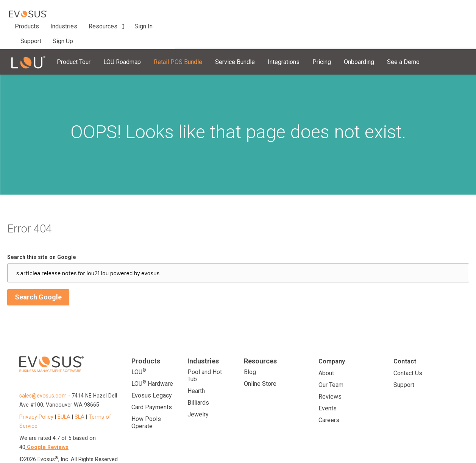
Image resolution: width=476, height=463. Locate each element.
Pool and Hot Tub (205, 349)
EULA (64, 390)
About (326, 347)
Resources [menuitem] (162, 11)
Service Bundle (235, 35)
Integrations (284, 35)
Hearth (196, 364)
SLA (80, 390)
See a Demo (403, 35)
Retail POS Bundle (178, 35)
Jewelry (198, 388)
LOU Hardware (152, 357)
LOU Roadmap (122, 35)
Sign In (422, 11)
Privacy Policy (36, 390)
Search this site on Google (42, 231)
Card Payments (152, 381)
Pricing (322, 35)
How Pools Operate (146, 396)
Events (328, 382)
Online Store (260, 357)
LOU (139, 345)
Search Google (38, 270)
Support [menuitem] (204, 11)
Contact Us (408, 347)
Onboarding (359, 35)
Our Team (331, 358)
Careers (329, 394)
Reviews (330, 370)
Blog (250, 345)
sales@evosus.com (44, 369)
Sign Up (451, 11)
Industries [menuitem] (123, 11)
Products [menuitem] (86, 11)
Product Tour (74, 35)
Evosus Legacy (152, 369)
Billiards (198, 376)
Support (404, 358)
